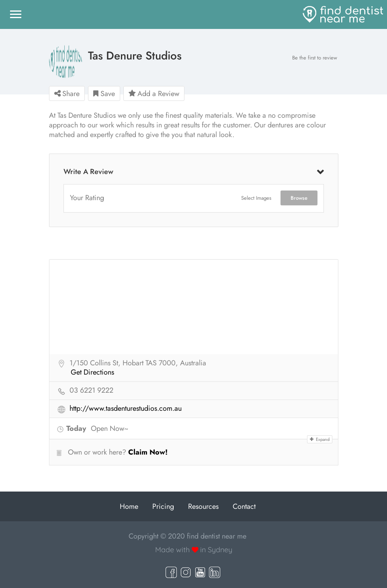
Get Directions (92, 373)
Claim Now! (148, 452)
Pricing (163, 506)
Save (104, 94)
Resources (203, 506)
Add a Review (154, 94)
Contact (244, 506)
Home (129, 506)
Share (67, 94)
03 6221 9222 (91, 391)
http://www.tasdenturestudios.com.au (126, 409)
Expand (320, 439)
